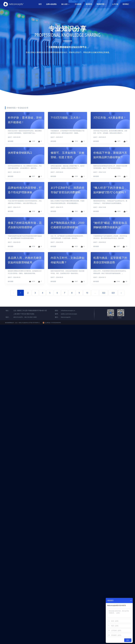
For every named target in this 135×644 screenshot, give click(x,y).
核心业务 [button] (65, 4)
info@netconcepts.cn (68, 310)
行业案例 (78, 4)
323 (113, 293)
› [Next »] (121, 293)
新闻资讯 (89, 4)
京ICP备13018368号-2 (34, 323)
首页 (40, 4)
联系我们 (126, 4)
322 (104, 293)
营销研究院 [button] (101, 4)
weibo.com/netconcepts (69, 314)
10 (87, 293)
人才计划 (115, 4)
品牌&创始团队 (51, 4)
